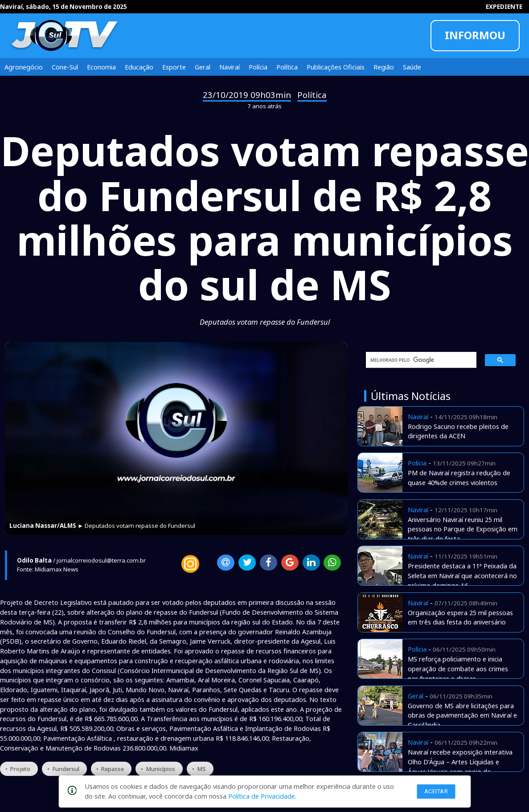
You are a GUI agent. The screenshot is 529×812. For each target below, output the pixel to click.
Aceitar (436, 791)
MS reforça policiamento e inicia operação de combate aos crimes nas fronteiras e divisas (458, 669)
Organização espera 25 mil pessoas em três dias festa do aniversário (460, 617)
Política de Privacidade (262, 796)
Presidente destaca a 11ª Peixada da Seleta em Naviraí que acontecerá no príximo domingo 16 (462, 575)
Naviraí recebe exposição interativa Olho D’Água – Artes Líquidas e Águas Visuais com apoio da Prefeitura (460, 766)
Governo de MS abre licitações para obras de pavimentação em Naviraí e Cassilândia (462, 715)
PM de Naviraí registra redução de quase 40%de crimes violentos (459, 477)
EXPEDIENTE (504, 7)
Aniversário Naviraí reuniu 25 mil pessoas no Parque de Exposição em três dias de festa (463, 529)
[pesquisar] (418, 360)
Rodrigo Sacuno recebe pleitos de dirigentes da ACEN (458, 431)
